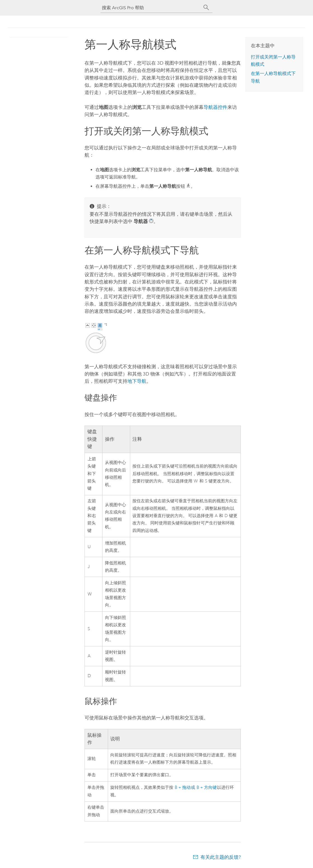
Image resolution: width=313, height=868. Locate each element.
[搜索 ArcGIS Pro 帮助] (151, 8)
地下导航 (137, 381)
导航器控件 (215, 107)
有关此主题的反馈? (221, 857)
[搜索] (206, 8)
